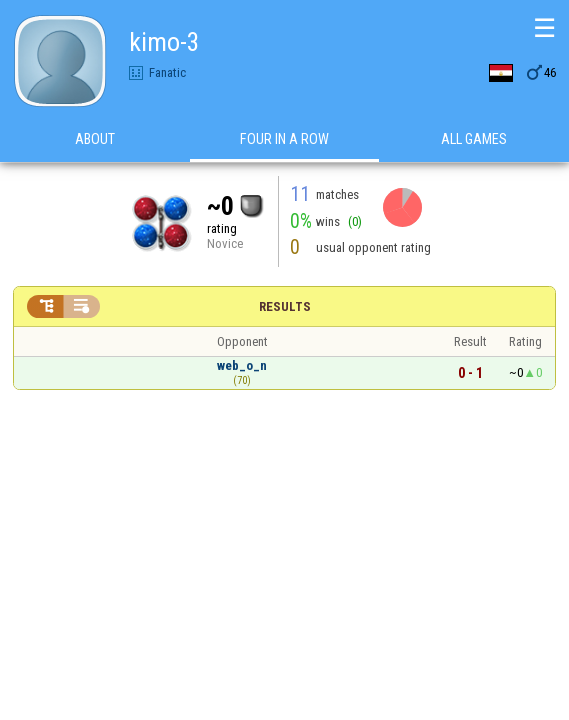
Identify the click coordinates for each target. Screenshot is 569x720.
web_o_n (242, 365)
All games (474, 139)
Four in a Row (284, 139)
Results (285, 306)
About (95, 139)
